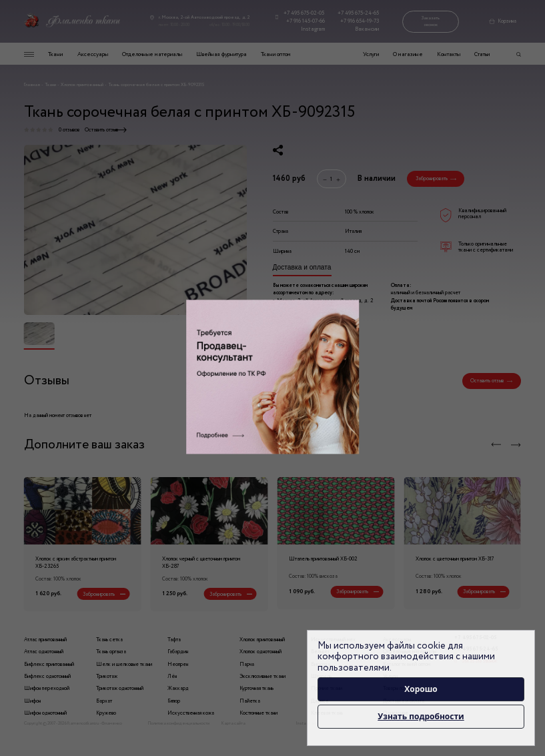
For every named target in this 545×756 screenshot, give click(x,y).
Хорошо (421, 689)
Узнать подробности (421, 716)
